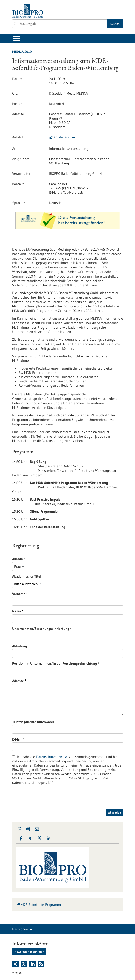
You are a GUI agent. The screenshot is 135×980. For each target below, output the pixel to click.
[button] (21, 838)
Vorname (42, 594)
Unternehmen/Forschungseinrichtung (64, 629)
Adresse (41, 681)
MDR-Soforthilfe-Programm (41, 905)
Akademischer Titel (27, 576)
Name (40, 611)
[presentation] (45, 801)
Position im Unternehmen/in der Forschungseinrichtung (68, 663)
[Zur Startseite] (29, 11)
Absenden (115, 813)
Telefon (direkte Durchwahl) (33, 722)
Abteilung (20, 646)
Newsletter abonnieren (29, 952)
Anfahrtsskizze (64, 137)
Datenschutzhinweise (52, 757)
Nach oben (20, 929)
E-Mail (40, 739)
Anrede (41, 559)
